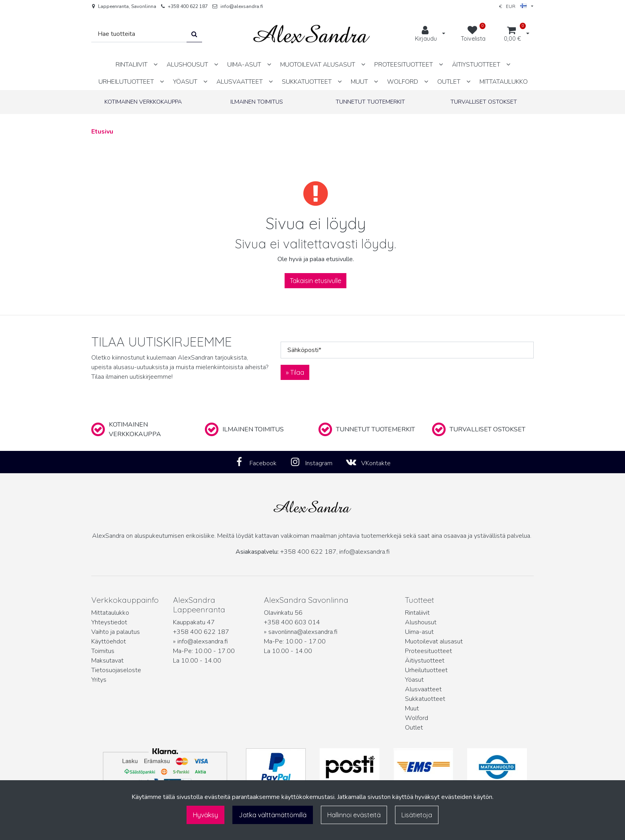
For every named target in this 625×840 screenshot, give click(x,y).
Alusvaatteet (423, 689)
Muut (412, 708)
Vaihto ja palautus (116, 632)
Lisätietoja (417, 815)
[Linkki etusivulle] (312, 34)
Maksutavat (107, 661)
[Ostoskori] (512, 34)
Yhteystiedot (109, 622)
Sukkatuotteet (425, 699)
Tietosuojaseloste (116, 670)
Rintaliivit (417, 613)
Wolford (417, 718)
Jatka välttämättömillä (273, 815)
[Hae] (139, 34)
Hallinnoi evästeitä (354, 815)
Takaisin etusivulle (315, 281)
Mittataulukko (110, 613)
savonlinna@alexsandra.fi (303, 632)
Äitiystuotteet (425, 661)
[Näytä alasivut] (155, 64)
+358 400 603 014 (292, 622)
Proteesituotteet (428, 651)
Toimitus (103, 651)
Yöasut (414, 680)
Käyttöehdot (109, 641)
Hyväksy (205, 815)
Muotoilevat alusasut (434, 641)
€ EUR (513, 6)
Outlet (414, 728)
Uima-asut (419, 632)
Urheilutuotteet (426, 670)
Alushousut (421, 622)
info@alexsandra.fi (242, 6)
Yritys (99, 680)
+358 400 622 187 (188, 6)
